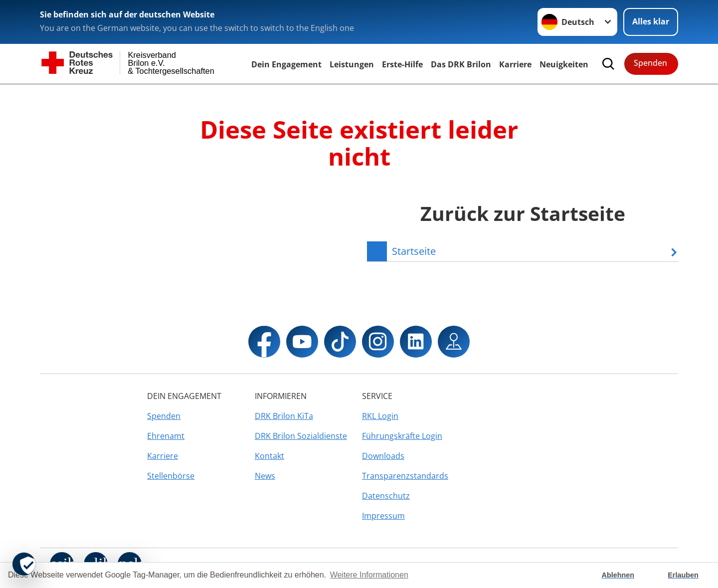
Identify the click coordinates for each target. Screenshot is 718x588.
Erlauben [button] (683, 575)
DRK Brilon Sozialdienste (301, 436)
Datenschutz (386, 496)
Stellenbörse (171, 476)
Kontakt (269, 456)
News (265, 476)
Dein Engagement (286, 64)
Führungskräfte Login (402, 436)
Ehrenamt (166, 436)
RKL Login (380, 416)
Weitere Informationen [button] (369, 575)
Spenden (650, 63)
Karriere (515, 64)
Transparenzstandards (405, 476)
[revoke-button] (24, 564)
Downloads (383, 456)
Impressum (383, 516)
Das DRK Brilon (461, 64)
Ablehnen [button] (618, 575)
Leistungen (352, 64)
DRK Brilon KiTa (284, 416)
